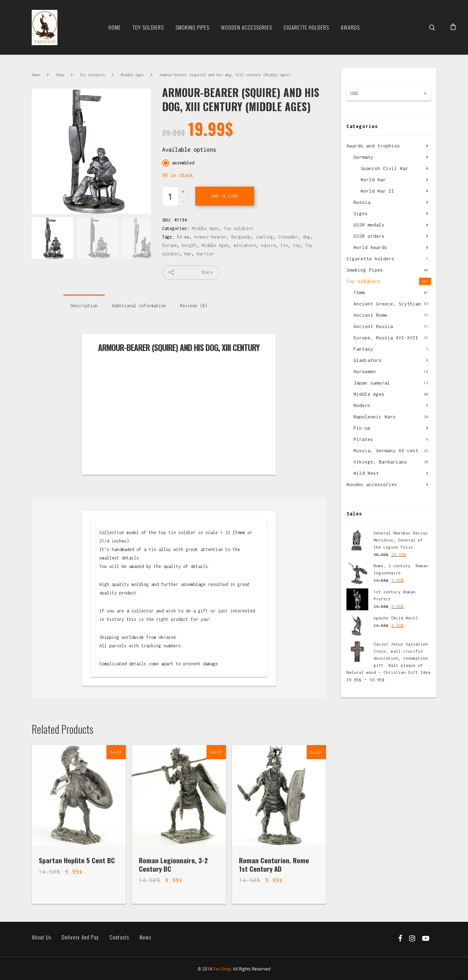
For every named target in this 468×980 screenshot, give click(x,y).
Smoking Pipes (192, 27)
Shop (60, 75)
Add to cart (225, 196)
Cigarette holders (370, 259)
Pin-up (362, 428)
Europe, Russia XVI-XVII (386, 338)
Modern (362, 405)
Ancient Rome (370, 315)
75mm (359, 292)
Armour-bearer (210, 237)
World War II (377, 191)
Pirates (363, 439)
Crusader (288, 237)
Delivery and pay (80, 937)
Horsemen (365, 371)
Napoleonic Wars (375, 417)
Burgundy (241, 237)
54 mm (183, 237)
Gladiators (368, 360)
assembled (183, 163)
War (188, 254)
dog (306, 237)
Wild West (366, 473)
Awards (350, 27)
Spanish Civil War (384, 168)
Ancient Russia (373, 326)
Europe (170, 245)
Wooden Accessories (247, 27)
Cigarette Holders (306, 27)
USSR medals (369, 225)
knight (189, 245)
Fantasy (363, 349)
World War (373, 180)
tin (284, 245)
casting (264, 237)
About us (41, 937)
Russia (362, 202)
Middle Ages (132, 75)
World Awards (370, 247)
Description (84, 306)
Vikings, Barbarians (380, 462)
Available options (189, 150)
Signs (361, 213)
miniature (245, 245)
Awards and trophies (373, 146)
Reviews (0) (194, 306)
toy (297, 245)
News (145, 937)
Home (115, 27)
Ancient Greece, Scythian (387, 304)
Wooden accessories (372, 484)
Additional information (139, 306)
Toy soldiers (148, 27)
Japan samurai (372, 383)
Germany (363, 157)
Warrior (205, 254)
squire (268, 245)
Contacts (119, 937)
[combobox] (389, 93)
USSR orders (369, 236)
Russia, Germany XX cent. (387, 450)
